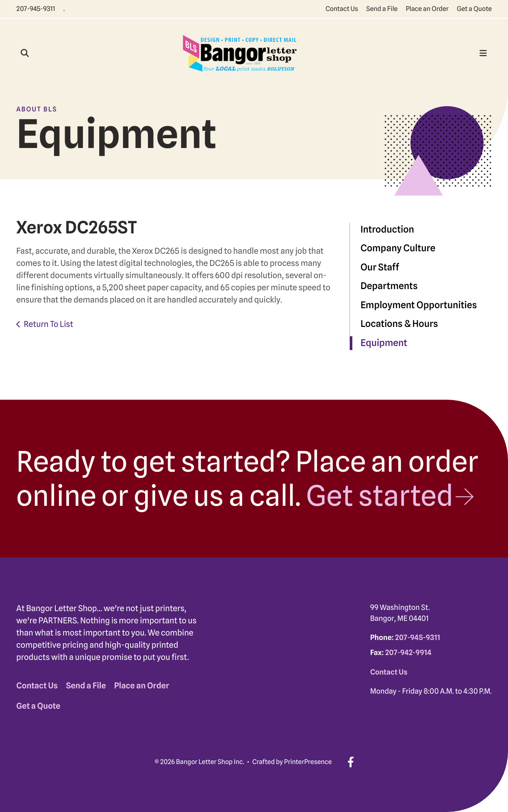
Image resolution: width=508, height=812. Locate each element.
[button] (25, 53)
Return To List (48, 324)
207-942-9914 (408, 653)
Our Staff (380, 267)
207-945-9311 (36, 9)
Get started (380, 496)
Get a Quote (474, 9)
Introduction (387, 230)
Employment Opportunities (419, 305)
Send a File (382, 9)
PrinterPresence (308, 762)
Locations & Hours (399, 324)
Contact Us (342, 9)
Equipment (384, 343)
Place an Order (427, 9)
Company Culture (398, 248)
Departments (389, 286)
